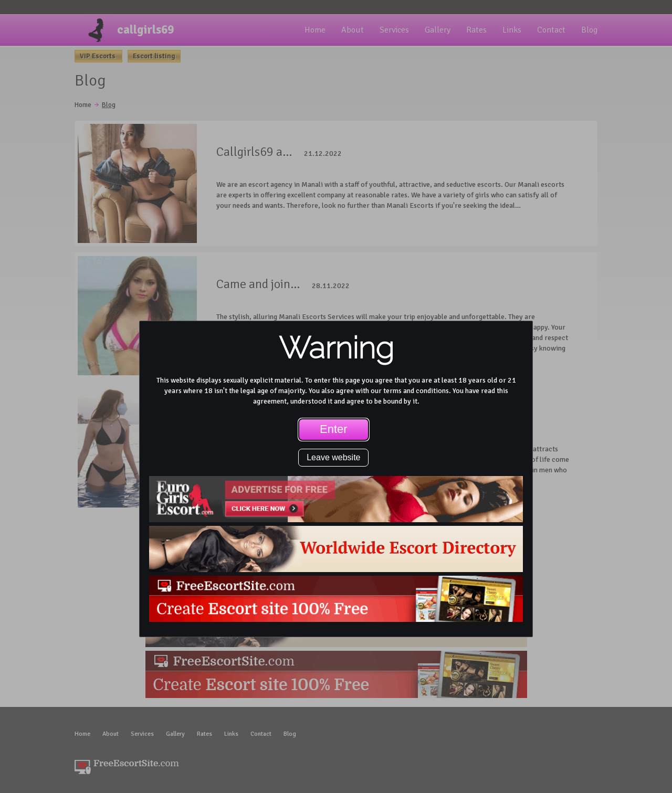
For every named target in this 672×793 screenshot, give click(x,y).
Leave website (333, 457)
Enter (334, 429)
